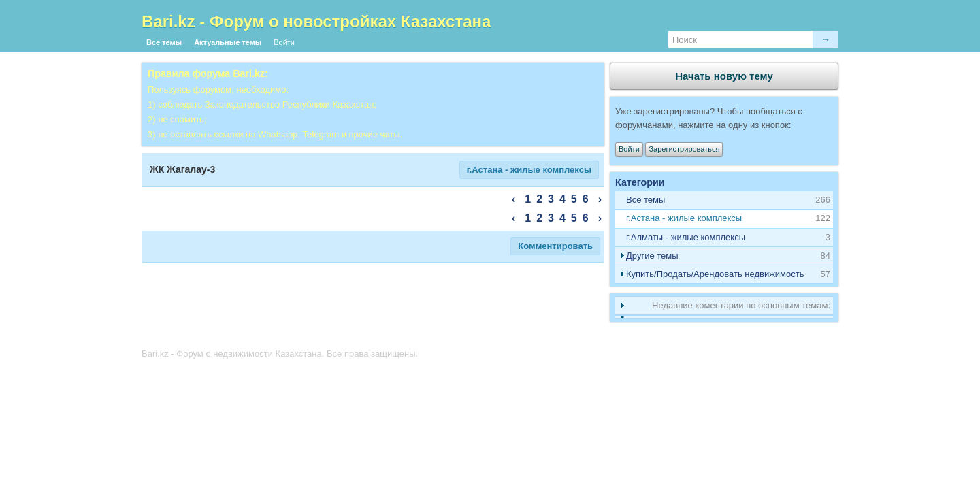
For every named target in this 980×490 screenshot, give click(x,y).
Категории (640, 182)
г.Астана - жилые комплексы (529, 170)
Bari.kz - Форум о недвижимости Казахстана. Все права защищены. (280, 354)
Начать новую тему (724, 76)
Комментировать (555, 246)
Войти (284, 42)
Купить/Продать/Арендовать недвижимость (715, 274)
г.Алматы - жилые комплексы (686, 237)
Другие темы (652, 256)
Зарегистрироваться (684, 149)
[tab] (724, 219)
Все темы (164, 42)
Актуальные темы (228, 42)
